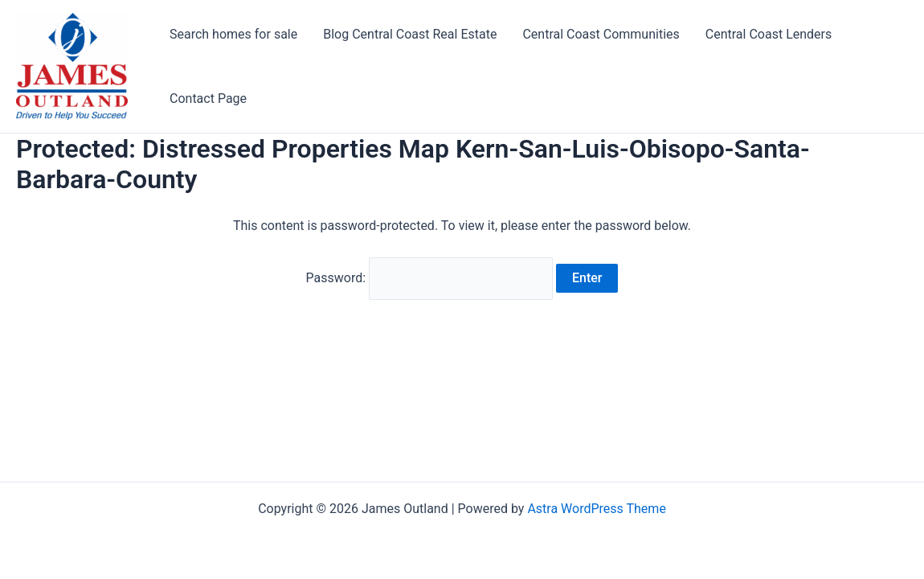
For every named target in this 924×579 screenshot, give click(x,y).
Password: (430, 278)
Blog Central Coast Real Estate (410, 34)
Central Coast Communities (601, 34)
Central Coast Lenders (769, 34)
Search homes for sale (233, 34)
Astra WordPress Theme (596, 509)
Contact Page (208, 99)
